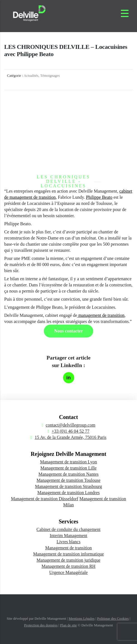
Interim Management (68, 536)
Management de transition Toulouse (68, 480)
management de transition (101, 315)
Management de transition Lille (68, 468)
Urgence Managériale (69, 572)
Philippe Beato (99, 197)
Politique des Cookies (113, 618)
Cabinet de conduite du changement (68, 529)
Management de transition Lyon (69, 462)
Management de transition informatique (69, 554)
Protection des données (41, 625)
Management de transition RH (68, 566)
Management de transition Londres (69, 493)
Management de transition (68, 548)
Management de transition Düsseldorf (45, 499)
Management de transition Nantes (69, 474)
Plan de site (68, 625)
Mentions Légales (82, 618)
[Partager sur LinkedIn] (69, 378)
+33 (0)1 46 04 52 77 (71, 431)
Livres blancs (69, 542)
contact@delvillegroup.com (71, 425)
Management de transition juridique (68, 560)
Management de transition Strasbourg (68, 486)
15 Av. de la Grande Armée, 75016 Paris (70, 437)
